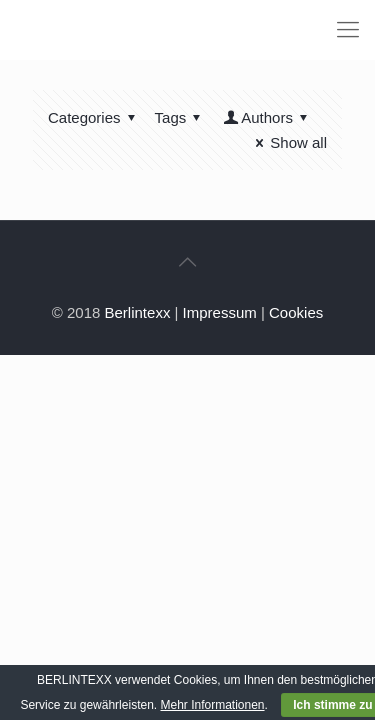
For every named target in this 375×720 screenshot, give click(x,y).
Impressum (220, 312)
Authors (267, 117)
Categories (95, 117)
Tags (181, 117)
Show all (288, 142)
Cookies (296, 312)
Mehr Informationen (212, 705)
